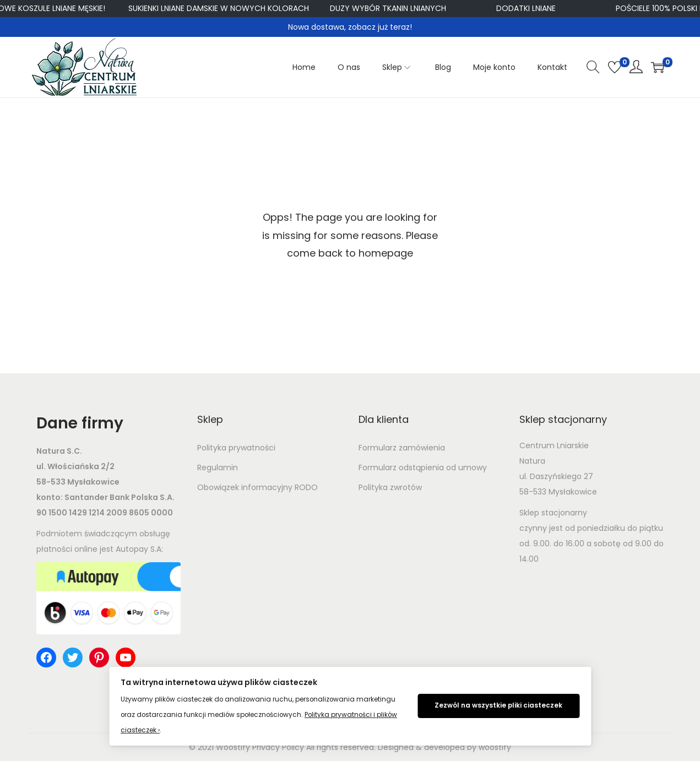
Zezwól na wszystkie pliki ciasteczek (498, 705)
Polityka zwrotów (390, 487)
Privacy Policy (278, 747)
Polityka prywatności (236, 448)
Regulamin (218, 468)
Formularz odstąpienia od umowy (423, 468)
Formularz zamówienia (402, 448)
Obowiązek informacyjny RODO (257, 487)
